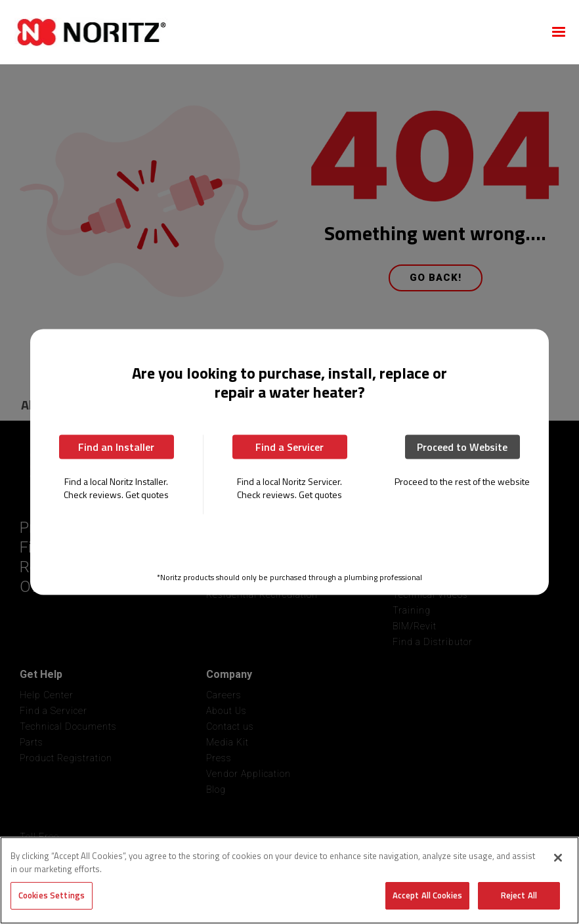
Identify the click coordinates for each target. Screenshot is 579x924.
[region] (289, 880)
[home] (274, 32)
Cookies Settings (52, 895)
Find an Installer (116, 446)
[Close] (558, 858)
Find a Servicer (289, 446)
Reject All (519, 895)
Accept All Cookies (427, 895)
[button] (559, 32)
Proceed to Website (462, 446)
